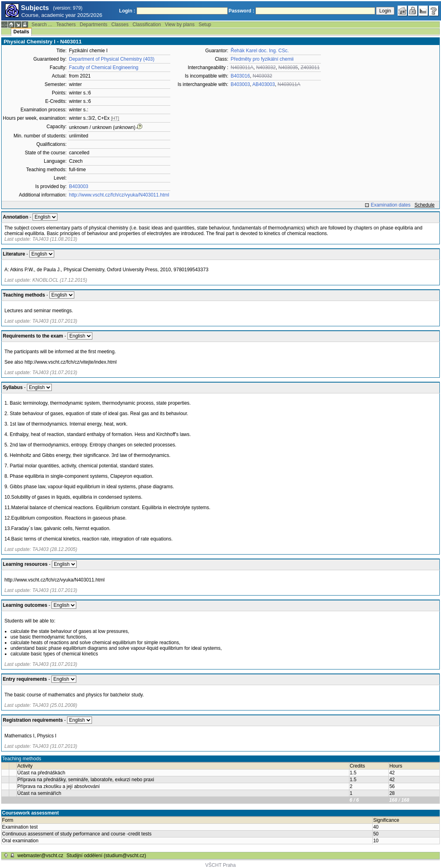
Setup (205, 25)
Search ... (42, 25)
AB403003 (263, 84)
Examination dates (391, 205)
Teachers (66, 25)
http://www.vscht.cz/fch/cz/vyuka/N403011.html (119, 195)
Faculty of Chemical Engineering (104, 68)
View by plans (180, 25)
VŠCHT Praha (220, 865)
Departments (94, 25)
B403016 (240, 76)
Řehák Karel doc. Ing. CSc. (260, 51)
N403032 (266, 68)
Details (21, 32)
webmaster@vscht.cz (40, 856)
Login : (127, 11)
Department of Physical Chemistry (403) (112, 59)
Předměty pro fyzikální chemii (262, 59)
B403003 (79, 186)
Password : (241, 11)
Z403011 (310, 68)
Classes (120, 25)
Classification (147, 25)
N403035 (288, 68)
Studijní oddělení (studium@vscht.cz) (106, 856)
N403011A (242, 68)
